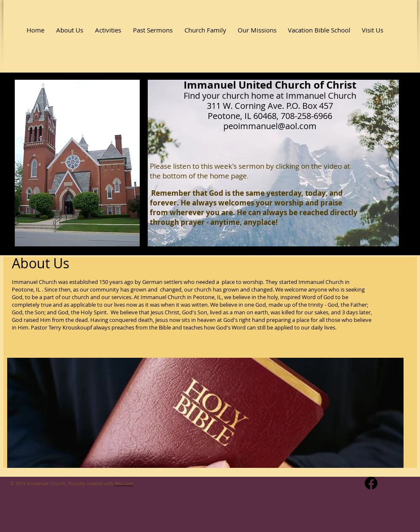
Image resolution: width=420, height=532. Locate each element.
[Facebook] (371, 483)
